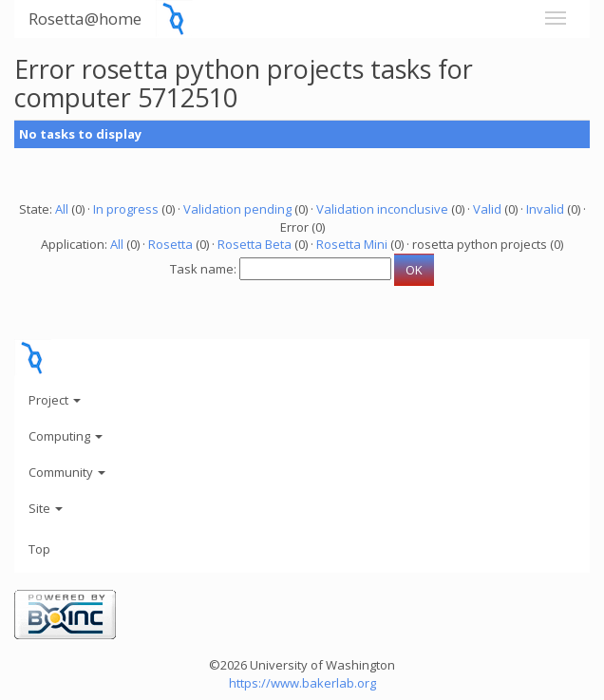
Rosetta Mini (352, 244)
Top (39, 549)
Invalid (545, 209)
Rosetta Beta (255, 244)
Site (46, 508)
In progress (126, 209)
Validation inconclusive (382, 209)
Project (55, 400)
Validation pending (237, 209)
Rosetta (170, 244)
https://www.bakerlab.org (302, 683)
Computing (66, 436)
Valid (487, 209)
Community (67, 472)
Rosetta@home (85, 19)
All (62, 209)
